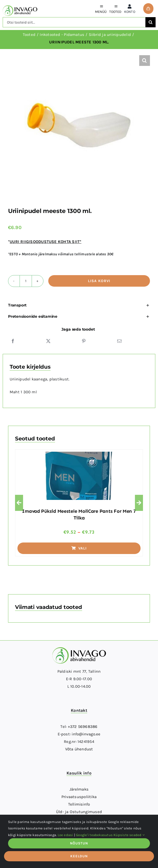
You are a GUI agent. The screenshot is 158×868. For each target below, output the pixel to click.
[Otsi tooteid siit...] (74, 22)
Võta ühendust (79, 749)
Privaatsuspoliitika (79, 797)
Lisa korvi (99, 281)
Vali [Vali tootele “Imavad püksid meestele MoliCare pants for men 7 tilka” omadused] (79, 548)
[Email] (119, 341)
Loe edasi (65, 835)
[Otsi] (150, 22)
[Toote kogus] (26, 281)
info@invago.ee (86, 734)
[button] (145, 61)
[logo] (20, 7)
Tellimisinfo (79, 804)
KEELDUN (79, 856)
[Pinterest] (84, 341)
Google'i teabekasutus (94, 835)
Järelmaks (79, 789)
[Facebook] (13, 341)
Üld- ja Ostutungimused (79, 812)
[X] (48, 341)
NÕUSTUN (79, 843)
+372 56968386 (83, 727)
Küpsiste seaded (129, 835)
